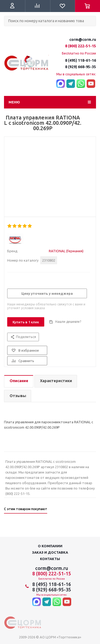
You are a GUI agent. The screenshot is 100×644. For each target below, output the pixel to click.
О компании (50, 546)
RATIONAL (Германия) (66, 251)
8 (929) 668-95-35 (81, 67)
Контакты (50, 559)
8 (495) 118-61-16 (81, 60)
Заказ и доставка (50, 552)
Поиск (7, 31)
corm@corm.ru (83, 40)
